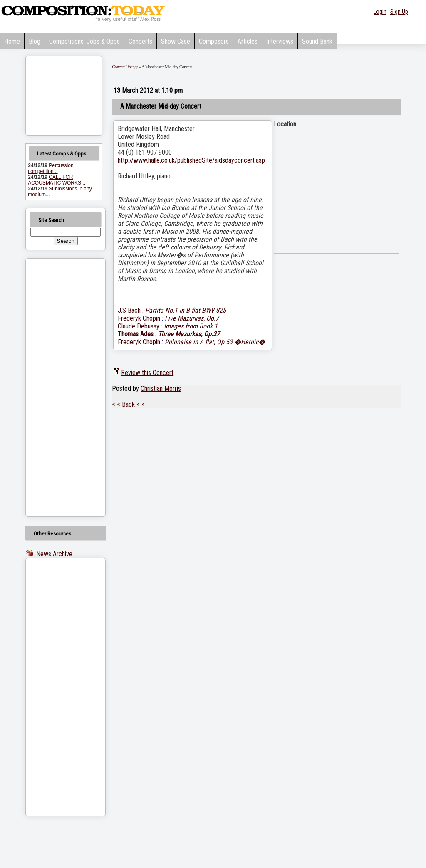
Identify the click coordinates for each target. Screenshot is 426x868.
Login (380, 12)
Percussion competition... (51, 168)
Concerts (140, 41)
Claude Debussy (139, 326)
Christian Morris (161, 388)
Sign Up (399, 12)
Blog (35, 41)
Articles (248, 41)
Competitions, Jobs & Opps (84, 41)
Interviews (280, 41)
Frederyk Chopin (139, 318)
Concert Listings (125, 67)
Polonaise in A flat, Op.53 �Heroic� (215, 342)
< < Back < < (128, 404)
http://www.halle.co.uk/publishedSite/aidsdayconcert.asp (191, 160)
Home (12, 41)
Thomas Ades (136, 334)
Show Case (176, 41)
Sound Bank (317, 41)
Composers (214, 41)
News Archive (54, 554)
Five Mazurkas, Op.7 (192, 318)
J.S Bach (129, 310)
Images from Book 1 (191, 326)
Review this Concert (147, 373)
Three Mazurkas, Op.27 (189, 334)
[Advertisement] (55, 387)
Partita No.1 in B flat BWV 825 (186, 310)
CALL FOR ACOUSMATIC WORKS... (57, 180)
